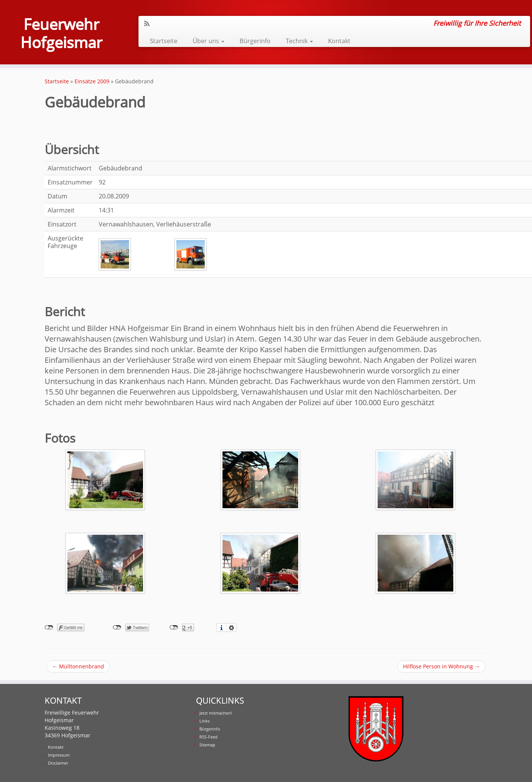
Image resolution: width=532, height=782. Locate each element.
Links (205, 721)
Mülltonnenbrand (78, 666)
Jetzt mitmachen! (216, 713)
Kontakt (339, 41)
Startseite (164, 41)
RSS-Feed (208, 737)
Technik (299, 41)
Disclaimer (58, 763)
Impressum (59, 755)
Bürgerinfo (255, 41)
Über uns (208, 41)
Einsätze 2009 (92, 81)
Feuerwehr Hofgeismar (61, 33)
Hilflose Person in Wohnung (441, 666)
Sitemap (207, 745)
